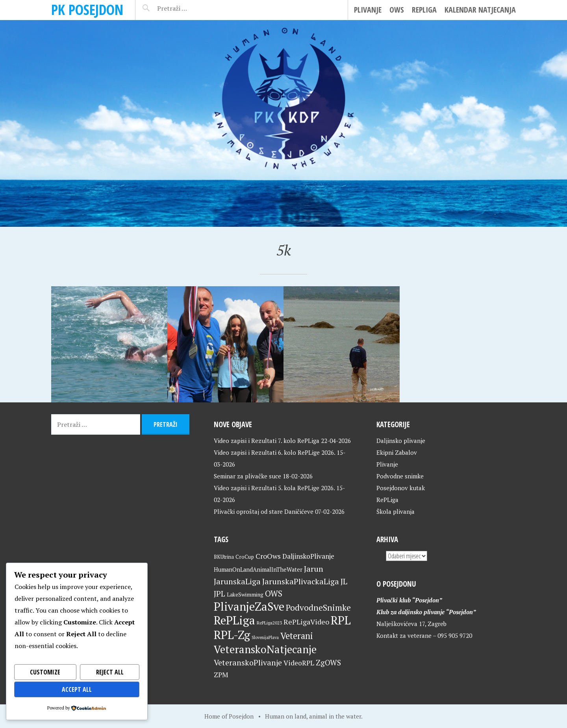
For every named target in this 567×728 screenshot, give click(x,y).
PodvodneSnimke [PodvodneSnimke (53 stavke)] (318, 608)
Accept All (77, 689)
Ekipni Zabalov (397, 452)
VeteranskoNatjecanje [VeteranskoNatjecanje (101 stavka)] (265, 649)
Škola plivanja (396, 511)
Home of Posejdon (229, 716)
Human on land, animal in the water (313, 716)
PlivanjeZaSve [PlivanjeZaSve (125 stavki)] (249, 606)
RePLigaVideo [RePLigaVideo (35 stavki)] (306, 622)
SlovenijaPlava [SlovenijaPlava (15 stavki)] (265, 637)
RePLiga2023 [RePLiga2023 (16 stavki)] (269, 623)
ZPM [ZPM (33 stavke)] (221, 675)
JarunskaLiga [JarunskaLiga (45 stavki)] (237, 581)
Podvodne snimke (400, 476)
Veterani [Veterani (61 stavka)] (297, 636)
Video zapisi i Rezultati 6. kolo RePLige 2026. (274, 452)
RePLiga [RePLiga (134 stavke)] (234, 620)
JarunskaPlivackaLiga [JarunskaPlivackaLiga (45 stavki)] (301, 581)
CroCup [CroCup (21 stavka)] (245, 557)
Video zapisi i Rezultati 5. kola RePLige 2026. (274, 488)
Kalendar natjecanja (480, 10)
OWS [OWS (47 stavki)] (274, 594)
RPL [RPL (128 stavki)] (341, 620)
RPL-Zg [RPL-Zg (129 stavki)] (232, 635)
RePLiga (424, 10)
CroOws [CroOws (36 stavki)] (268, 556)
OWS (397, 10)
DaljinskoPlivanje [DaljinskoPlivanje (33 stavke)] (308, 556)
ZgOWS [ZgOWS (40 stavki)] (328, 662)
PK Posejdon (87, 10)
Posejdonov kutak (401, 488)
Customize (45, 672)
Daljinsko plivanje (401, 441)
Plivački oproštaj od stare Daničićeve (264, 511)
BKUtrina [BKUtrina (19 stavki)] (224, 557)
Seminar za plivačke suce (247, 476)
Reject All (110, 672)
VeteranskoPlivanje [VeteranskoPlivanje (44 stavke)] (248, 663)
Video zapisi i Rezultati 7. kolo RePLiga (267, 441)
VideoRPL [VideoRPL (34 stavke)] (299, 663)
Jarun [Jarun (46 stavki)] (314, 569)
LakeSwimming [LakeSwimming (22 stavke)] (245, 595)
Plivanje (368, 10)
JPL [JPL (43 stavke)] (220, 594)
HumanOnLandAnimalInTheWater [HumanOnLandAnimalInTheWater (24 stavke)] (258, 570)
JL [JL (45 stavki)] (344, 581)
